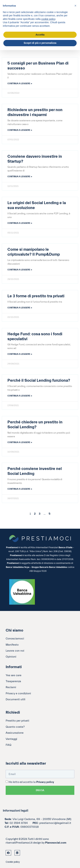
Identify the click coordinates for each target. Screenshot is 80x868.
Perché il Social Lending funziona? (39, 380)
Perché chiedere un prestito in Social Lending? (35, 425)
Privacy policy (45, 782)
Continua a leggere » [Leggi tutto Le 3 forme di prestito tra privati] (20, 308)
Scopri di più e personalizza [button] (40, 43)
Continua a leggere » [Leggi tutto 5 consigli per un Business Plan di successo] (20, 84)
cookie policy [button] (48, 19)
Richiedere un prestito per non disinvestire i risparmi (35, 112)
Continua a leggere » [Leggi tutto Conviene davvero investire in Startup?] (20, 177)
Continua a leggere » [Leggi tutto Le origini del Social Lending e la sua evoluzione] (20, 223)
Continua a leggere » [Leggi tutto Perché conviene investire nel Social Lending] (20, 489)
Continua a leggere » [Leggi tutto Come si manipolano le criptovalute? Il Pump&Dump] (20, 270)
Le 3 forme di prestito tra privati (36, 296)
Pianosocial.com (56, 843)
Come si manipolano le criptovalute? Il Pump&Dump (34, 252)
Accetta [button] (40, 35)
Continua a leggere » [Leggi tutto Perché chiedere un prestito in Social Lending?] (20, 442)
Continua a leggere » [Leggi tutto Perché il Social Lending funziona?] (20, 396)
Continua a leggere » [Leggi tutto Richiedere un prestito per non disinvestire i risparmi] (20, 130)
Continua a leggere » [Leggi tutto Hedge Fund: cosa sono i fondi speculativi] (20, 354)
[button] (75, 6)
